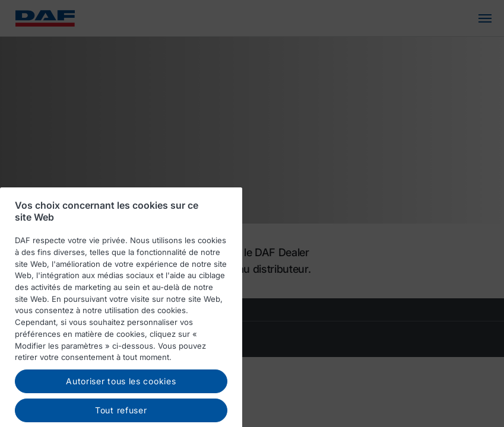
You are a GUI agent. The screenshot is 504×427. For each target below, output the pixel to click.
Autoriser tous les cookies (121, 389)
